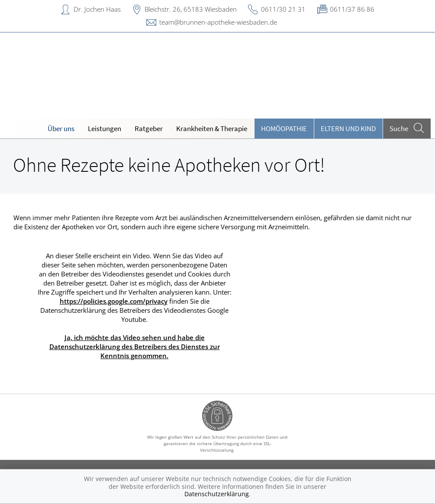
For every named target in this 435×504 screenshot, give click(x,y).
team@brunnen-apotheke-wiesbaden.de (218, 22)
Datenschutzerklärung (217, 494)
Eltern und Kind (348, 128)
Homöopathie (284, 128)
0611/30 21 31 (283, 9)
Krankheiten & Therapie (212, 128)
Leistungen (105, 128)
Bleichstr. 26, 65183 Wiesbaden (191, 9)
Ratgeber (149, 128)
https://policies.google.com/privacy (114, 301)
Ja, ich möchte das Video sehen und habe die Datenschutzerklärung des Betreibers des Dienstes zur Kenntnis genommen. (135, 347)
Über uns (61, 128)
